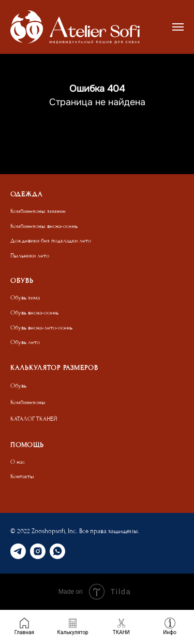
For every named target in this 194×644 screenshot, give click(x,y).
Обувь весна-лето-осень (41, 328)
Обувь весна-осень (34, 313)
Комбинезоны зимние (38, 211)
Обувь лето (25, 342)
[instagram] (38, 551)
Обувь (18, 386)
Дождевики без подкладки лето (51, 241)
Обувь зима (25, 298)
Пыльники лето (30, 256)
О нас (18, 462)
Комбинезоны (28, 402)
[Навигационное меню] (178, 27)
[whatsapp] (57, 551)
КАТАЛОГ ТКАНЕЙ (34, 419)
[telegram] (18, 551)
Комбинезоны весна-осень (44, 226)
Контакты (22, 476)
